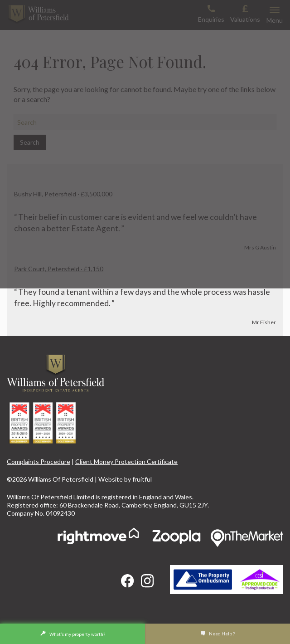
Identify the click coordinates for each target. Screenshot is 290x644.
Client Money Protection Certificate (126, 461)
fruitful (142, 479)
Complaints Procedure (39, 461)
